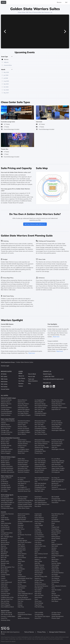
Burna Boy (4, 573)
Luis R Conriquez (40, 540)
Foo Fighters (21, 546)
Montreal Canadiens (24, 470)
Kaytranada (38, 514)
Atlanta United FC (6, 478)
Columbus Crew (6, 489)
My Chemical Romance (41, 586)
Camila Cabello (5, 575)
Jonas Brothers (22, 586)
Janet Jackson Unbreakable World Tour (25, 577)
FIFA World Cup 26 (6, 614)
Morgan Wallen (39, 580)
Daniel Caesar (5, 603)
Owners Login (5, 366)
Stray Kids (54, 561)
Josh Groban (21, 588)
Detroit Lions (22, 402)
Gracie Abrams (22, 554)
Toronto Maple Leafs (58, 463)
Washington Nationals (58, 430)
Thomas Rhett (56, 580)
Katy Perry (21, 607)
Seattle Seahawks (57, 402)
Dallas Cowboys (6, 415)
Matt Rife (37, 563)
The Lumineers (56, 576)
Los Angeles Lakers (23, 449)
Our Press (21, 381)
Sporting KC (55, 483)
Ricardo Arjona (56, 533)
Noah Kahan (38, 597)
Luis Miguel (38, 538)
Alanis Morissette (6, 523)
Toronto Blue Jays (57, 428)
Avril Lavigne (5, 535)
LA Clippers (21, 447)
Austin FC (4, 480)
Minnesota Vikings (40, 404)
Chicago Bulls (5, 447)
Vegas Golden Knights (58, 468)
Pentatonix (55, 519)
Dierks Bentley (22, 518)
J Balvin (20, 571)
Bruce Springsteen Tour (8, 567)
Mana (36, 552)
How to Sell (32, 376)
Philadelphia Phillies (41, 428)
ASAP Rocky (5, 518)
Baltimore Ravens (6, 404)
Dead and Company (24, 514)
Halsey (20, 559)
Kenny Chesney (39, 521)
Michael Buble (39, 573)
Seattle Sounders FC (57, 482)
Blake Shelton (5, 556)
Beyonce (3, 546)
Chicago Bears (5, 409)
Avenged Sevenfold (7, 533)
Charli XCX (4, 586)
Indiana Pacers (22, 445)
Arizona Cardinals (6, 400)
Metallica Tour (39, 571)
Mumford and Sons (40, 584)
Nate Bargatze (39, 588)
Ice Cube (20, 565)
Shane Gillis (55, 552)
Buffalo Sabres (5, 463)
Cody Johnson (5, 595)
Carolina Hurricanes (7, 466)
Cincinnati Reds (6, 434)
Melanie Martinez (40, 569)
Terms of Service (29, 632)
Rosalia (54, 540)
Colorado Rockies (23, 423)
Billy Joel (3, 550)
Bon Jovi (3, 559)
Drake (20, 531)
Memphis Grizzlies (23, 451)
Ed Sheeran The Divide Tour (24, 536)
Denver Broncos (22, 400)
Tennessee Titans (57, 406)
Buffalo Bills (4, 406)
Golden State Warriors (24, 442)
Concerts (3, 512)
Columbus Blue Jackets (8, 472)
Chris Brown (5, 588)
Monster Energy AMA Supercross (41, 577)
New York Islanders (40, 461)
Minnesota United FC (24, 489)
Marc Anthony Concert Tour (41, 555)
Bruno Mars (4, 569)
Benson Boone (5, 542)
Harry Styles (21, 561)
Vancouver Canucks (57, 466)
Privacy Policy (42, 632)
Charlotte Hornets (6, 445)
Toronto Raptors (56, 445)
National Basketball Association (10, 438)
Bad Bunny (4, 538)
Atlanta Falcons (6, 402)
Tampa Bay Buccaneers (58, 404)
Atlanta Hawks (5, 440)
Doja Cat (20, 527)
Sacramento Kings (57, 442)
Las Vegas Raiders (23, 413)
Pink (53, 525)
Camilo (3, 576)
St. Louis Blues (56, 459)
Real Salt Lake (39, 491)
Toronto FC (55, 487)
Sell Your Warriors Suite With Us (35, 224)
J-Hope (20, 575)
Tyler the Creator (56, 590)
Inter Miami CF (22, 483)
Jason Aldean (22, 580)
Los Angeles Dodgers (24, 432)
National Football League (8, 398)
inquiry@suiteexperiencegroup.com (53, 379)
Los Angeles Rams (40, 400)
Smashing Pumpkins (58, 556)
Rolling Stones (56, 537)
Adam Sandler (5, 519)
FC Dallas (21, 480)
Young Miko (55, 597)
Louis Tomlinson (39, 537)
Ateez (3, 531)
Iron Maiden (21, 569)
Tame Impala (55, 565)
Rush (53, 542)
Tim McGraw (55, 582)
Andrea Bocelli (5, 527)
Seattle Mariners (56, 421)
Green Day (21, 556)
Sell (66, 2)
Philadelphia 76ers (40, 451)
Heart (19, 563)
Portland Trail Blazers (58, 440)
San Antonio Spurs (57, 444)
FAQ (29, 383)
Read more (32, 353)
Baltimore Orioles (6, 427)
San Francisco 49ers (57, 400)
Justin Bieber (21, 592)
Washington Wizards (58, 449)
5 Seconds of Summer (7, 514)
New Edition (38, 590)
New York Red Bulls (40, 483)
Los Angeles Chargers (24, 415)
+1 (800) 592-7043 (49, 376)
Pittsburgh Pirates (40, 430)
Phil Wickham (56, 521)
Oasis (36, 599)
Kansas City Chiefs (23, 411)
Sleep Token (55, 554)
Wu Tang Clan (56, 595)
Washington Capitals (58, 470)
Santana (54, 548)
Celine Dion (4, 584)
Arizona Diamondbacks (8, 421)
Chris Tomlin (5, 592)
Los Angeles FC (22, 487)
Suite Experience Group (8, 362)
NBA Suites (4, 379)
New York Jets (39, 411)
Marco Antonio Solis (41, 557)
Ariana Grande (5, 529)
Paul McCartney (39, 607)
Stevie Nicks (55, 559)
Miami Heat (21, 453)
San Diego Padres (40, 432)
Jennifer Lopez (22, 582)
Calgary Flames (5, 464)
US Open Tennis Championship (56, 614)
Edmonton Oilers (23, 463)
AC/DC (3, 516)
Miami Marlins (22, 434)
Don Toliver (21, 529)
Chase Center (22, 12)
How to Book (32, 374)
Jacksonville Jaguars (24, 409)
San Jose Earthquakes (58, 480)
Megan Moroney (39, 565)
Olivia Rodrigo (39, 603)
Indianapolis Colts (23, 408)
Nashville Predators (24, 472)
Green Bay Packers (23, 404)
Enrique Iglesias (22, 540)
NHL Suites (4, 384)
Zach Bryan (55, 601)
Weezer (54, 594)
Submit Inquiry (47, 374)
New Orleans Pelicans (41, 444)
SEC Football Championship (56, 498)
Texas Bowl (55, 502)
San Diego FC (56, 478)
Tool (53, 584)
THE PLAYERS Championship (39, 614)
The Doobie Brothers (58, 573)
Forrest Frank (22, 548)
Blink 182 (4, 557)
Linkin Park (38, 531)
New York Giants (40, 409)
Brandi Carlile (5, 561)
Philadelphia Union (40, 487)
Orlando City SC (39, 485)
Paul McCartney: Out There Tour (58, 515)
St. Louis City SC (56, 485)
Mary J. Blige (38, 561)
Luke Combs (38, 544)
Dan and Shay (5, 601)
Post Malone (55, 529)
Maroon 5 (37, 559)
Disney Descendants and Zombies (25, 522)
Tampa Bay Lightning (58, 461)
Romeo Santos (56, 538)
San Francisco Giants (41, 434)
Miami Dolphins (39, 402)
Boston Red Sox (6, 428)
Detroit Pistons (22, 440)
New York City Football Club (41, 481)
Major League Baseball (8, 419)
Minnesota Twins (40, 423)
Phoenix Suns (39, 453)
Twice (53, 588)
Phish (53, 523)
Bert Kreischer (5, 544)
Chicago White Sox (7, 432)
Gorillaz (20, 552)
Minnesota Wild (22, 468)
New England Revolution (42, 478)
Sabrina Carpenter (57, 544)
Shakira (54, 550)
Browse (59, 2)
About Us (21, 376)
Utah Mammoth (56, 464)
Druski (20, 533)
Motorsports (21, 613)
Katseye (20, 605)
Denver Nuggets (6, 453)
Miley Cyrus (38, 575)
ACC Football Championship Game (7, 498)
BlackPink (4, 554)
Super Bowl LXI (56, 409)
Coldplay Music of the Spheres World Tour (7, 598)
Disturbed (21, 525)
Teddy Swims (55, 571)
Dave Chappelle (6, 605)
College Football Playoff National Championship (25, 505)
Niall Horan (38, 592)
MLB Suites (4, 382)
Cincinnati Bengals (6, 411)
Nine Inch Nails (39, 595)
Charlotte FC (5, 483)
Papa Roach (38, 605)
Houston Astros (22, 427)
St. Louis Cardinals (57, 423)
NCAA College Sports (7, 495)
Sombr (53, 557)
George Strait (22, 550)
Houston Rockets (23, 444)
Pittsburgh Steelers (40, 415)
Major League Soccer (7, 476)
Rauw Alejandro (56, 531)
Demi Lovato (22, 516)
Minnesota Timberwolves (42, 442)
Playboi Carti (55, 527)
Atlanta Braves (5, 425)
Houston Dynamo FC (24, 482)
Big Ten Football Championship (23, 498)
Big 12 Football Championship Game (7, 507)
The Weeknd (55, 578)
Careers (21, 386)
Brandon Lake (5, 563)
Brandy (3, 565)
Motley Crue (38, 582)
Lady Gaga (38, 523)
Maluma (37, 550)
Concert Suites (5, 389)
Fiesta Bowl (38, 497)
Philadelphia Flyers (40, 466)
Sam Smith (55, 546)
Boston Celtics (5, 442)
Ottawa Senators (40, 464)
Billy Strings (4, 552)
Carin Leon (4, 580)
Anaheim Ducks (6, 459)
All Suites (4, 374)
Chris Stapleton (5, 590)
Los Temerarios (39, 535)
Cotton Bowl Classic (24, 508)
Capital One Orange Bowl (25, 501)
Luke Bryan (38, 542)
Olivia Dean (38, 601)
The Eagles (55, 575)
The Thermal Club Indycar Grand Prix (42, 617)
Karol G (20, 603)
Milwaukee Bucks (40, 440)
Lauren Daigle (39, 525)
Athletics (3, 423)
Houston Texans (23, 406)
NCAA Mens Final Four (41, 499)
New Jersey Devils (40, 459)
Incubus (20, 567)
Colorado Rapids (6, 487)
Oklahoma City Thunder (42, 447)
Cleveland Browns (6, 413)
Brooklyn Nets (5, 444)
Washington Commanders (59, 408)
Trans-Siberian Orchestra (59, 586)
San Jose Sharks (39, 470)
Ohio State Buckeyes (41, 502)
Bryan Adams (5, 571)
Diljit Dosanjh (22, 519)
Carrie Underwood (6, 582)
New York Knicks (40, 445)
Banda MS (4, 540)
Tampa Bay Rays (56, 425)
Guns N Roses (22, 557)
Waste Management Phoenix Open (57, 617)
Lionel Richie (38, 533)
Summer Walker (56, 563)
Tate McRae (55, 567)
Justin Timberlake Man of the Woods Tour (25, 595)
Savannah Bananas (24, 618)
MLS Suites (4, 387)
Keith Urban (38, 516)
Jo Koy (20, 584)
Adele (3, 521)
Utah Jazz (54, 447)
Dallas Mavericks (6, 451)
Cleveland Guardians (24, 421)
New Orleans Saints (40, 408)
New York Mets (39, 425)
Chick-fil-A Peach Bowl (25, 502)
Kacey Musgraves (23, 597)
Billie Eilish (4, 548)
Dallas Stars (21, 459)
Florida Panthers (23, 464)
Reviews (21, 383)
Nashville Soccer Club (24, 491)
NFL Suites (4, 376)
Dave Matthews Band (7, 607)
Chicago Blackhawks (7, 468)
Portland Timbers (40, 489)
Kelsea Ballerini (39, 518)
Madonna (37, 548)
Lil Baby (37, 527)
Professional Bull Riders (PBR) (25, 615)
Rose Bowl (38, 506)
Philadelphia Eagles (41, 413)
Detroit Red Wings (23, 461)
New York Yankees (40, 427)
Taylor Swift (55, 569)
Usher (53, 592)
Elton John (21, 538)
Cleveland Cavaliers (7, 449)
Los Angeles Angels (24, 430)
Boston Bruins (5, 461)
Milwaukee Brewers (40, 421)
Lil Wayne (38, 529)
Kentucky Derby (6, 620)
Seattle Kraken (39, 472)
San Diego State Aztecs (58, 501)
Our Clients (22, 378)
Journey (20, 590)
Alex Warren (5, 525)
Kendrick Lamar (39, 519)
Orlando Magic (39, 449)
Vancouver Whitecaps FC (59, 489)
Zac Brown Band (56, 599)
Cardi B (3, 578)
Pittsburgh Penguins (41, 468)
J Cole (19, 573)
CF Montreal (4, 482)
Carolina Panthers (6, 408)
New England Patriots (41, 406)
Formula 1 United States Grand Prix (8, 617)
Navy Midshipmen (40, 501)
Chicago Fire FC (6, 485)
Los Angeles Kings (23, 466)
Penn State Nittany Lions (42, 504)
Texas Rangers (56, 427)
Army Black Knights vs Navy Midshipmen (7, 503)
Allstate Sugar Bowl (7, 501)
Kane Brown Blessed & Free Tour (24, 600)
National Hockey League (8, 457)
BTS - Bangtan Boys (7, 537)
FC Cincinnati (22, 478)
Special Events (5, 611)
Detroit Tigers (22, 425)
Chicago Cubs (5, 430)
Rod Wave (55, 535)
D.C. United (4, 491)
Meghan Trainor (39, 567)
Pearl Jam (54, 518)
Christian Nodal (6, 594)
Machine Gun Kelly (40, 546)
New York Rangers (40, 463)
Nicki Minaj (38, 594)
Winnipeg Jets (56, 472)
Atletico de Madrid (6, 613)
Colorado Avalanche (7, 470)
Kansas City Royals (23, 428)
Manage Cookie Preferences (57, 632)
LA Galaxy (21, 485)
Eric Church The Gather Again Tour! (25, 543)
